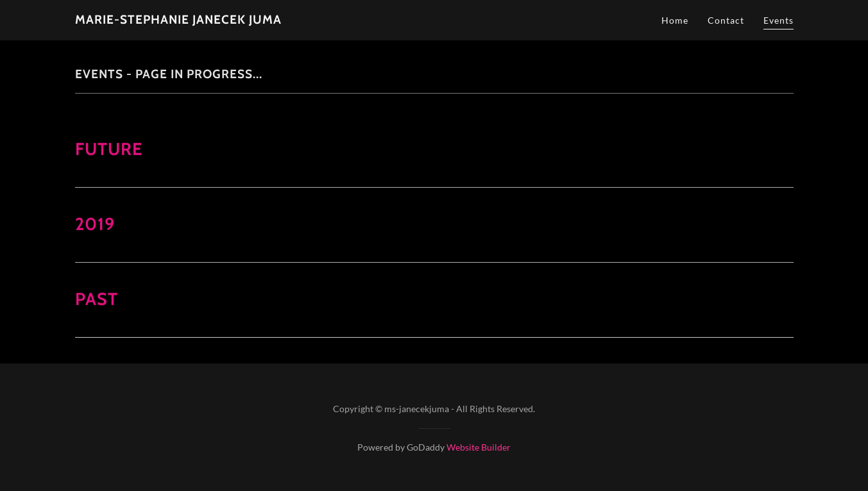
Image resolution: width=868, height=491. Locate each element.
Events (779, 20)
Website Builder (479, 447)
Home (675, 20)
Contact (726, 20)
